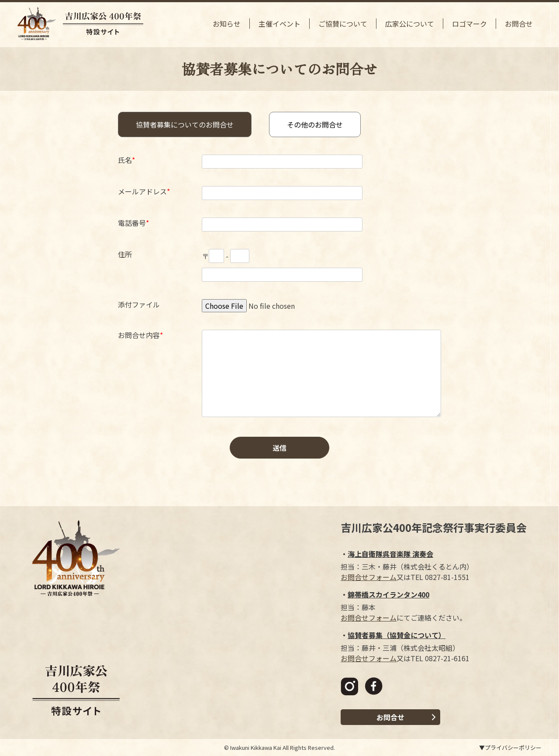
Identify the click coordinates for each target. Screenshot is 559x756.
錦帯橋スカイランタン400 (388, 594)
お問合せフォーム (369, 577)
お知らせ (227, 24)
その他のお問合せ (315, 124)
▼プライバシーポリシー (510, 747)
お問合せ (519, 24)
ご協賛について (343, 24)
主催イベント (279, 24)
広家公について (410, 24)
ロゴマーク (469, 24)
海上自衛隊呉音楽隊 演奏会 (390, 554)
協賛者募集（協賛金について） (397, 635)
